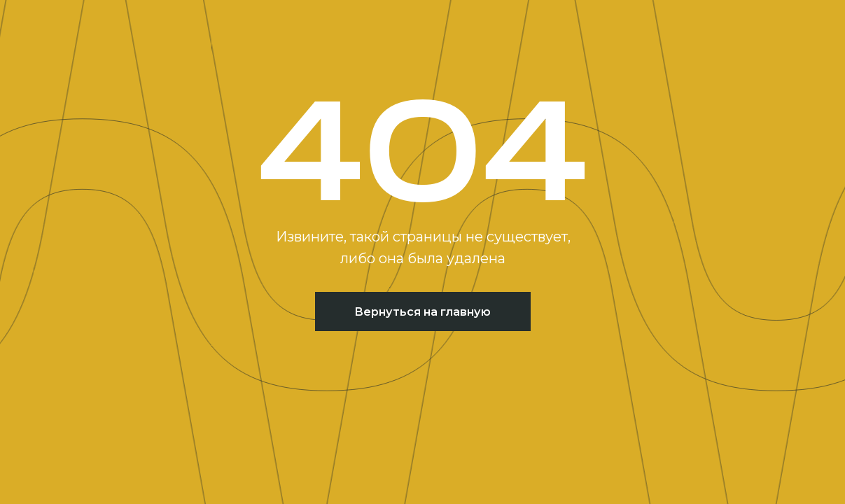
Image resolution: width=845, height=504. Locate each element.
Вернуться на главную (422, 311)
